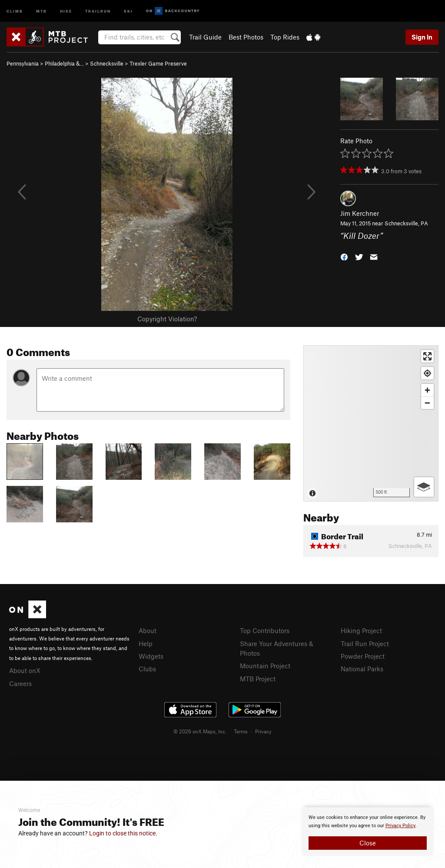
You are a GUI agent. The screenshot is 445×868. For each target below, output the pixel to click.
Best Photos (246, 37)
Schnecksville (107, 63)
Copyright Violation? (167, 319)
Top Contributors (265, 630)
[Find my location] (427, 373)
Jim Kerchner (360, 213)
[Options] (424, 487)
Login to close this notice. (123, 833)
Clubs (147, 669)
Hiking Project (361, 630)
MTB (42, 11)
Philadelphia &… (64, 63)
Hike (66, 11)
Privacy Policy (400, 826)
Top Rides (285, 37)
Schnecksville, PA (406, 223)
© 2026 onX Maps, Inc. (200, 731)
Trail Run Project (365, 644)
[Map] (371, 423)
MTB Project (258, 679)
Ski (128, 11)
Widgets (151, 656)
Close (368, 843)
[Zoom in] (427, 390)
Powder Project (363, 656)
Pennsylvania (23, 63)
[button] (344, 256)
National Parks (362, 669)
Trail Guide (205, 37)
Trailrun (98, 11)
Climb (15, 11)
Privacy (263, 731)
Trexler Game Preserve (158, 63)
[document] (368, 832)
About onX (25, 670)
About (148, 630)
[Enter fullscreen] (427, 356)
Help (146, 644)
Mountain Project (265, 666)
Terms (241, 731)
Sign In (422, 37)
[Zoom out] (427, 403)
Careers (20, 683)
